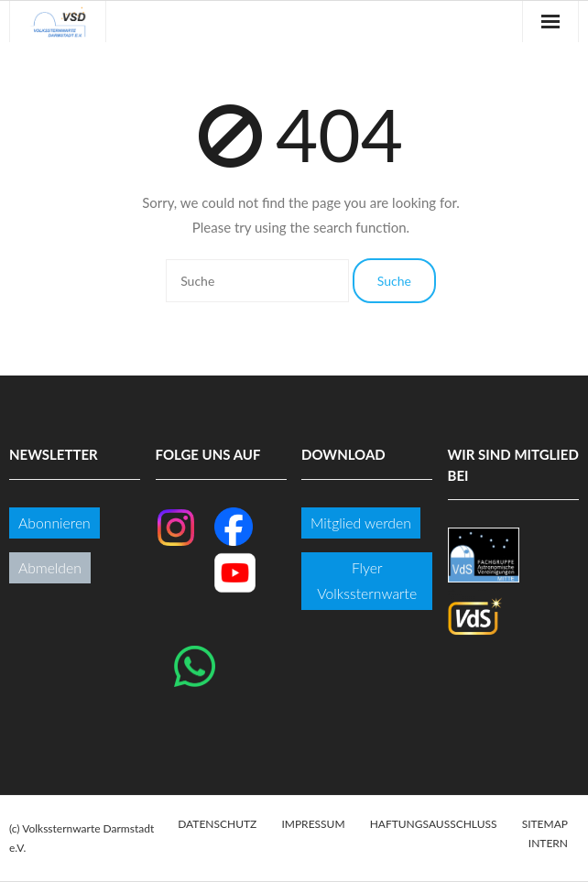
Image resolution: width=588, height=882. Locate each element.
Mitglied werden (361, 523)
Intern (548, 843)
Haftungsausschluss (434, 824)
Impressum (313, 824)
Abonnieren (54, 523)
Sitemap (545, 824)
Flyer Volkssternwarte (367, 580)
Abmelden (50, 567)
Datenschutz (217, 824)
